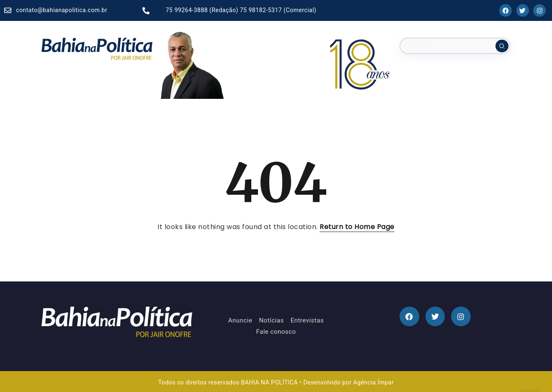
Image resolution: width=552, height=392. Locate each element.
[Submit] (502, 46)
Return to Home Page (357, 227)
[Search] (455, 46)
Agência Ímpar (373, 382)
